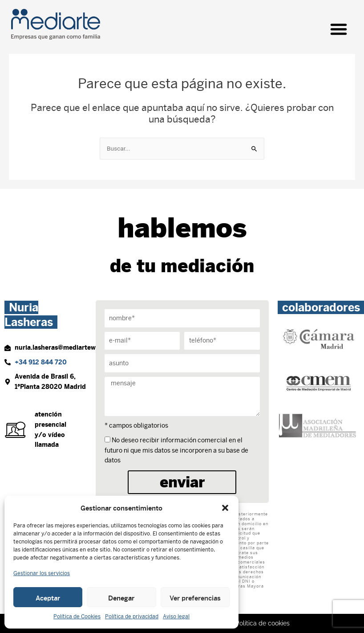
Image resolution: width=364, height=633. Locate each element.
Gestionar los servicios (42, 573)
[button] (225, 508)
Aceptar (48, 597)
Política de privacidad (132, 617)
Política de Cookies (77, 617)
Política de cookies (263, 623)
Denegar (121, 597)
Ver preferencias (195, 597)
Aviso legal (176, 617)
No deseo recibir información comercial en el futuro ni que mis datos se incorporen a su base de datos (176, 450)
